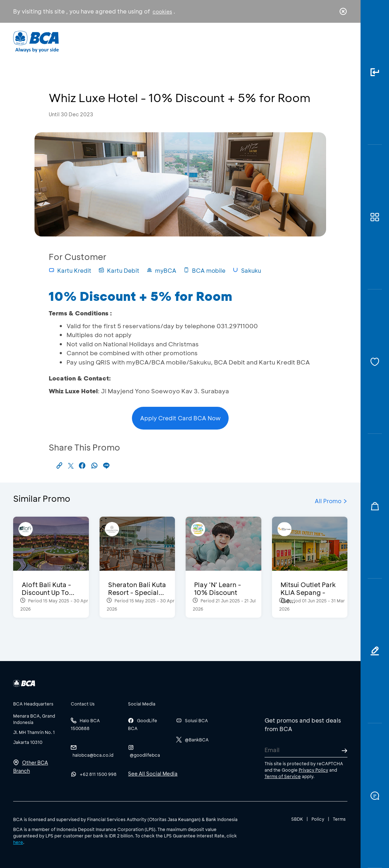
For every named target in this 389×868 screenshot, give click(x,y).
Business (166, 41)
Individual (125, 41)
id (329, 42)
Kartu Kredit (70, 270)
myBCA (161, 270)
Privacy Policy (313, 770)
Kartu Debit (119, 270)
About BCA (209, 41)
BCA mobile (204, 270)
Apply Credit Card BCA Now (180, 418)
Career (250, 41)
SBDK (297, 819)
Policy (318, 819)
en (341, 42)
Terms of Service (283, 776)
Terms (339, 819)
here (18, 842)
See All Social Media (153, 774)
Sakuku (247, 270)
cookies (162, 12)
